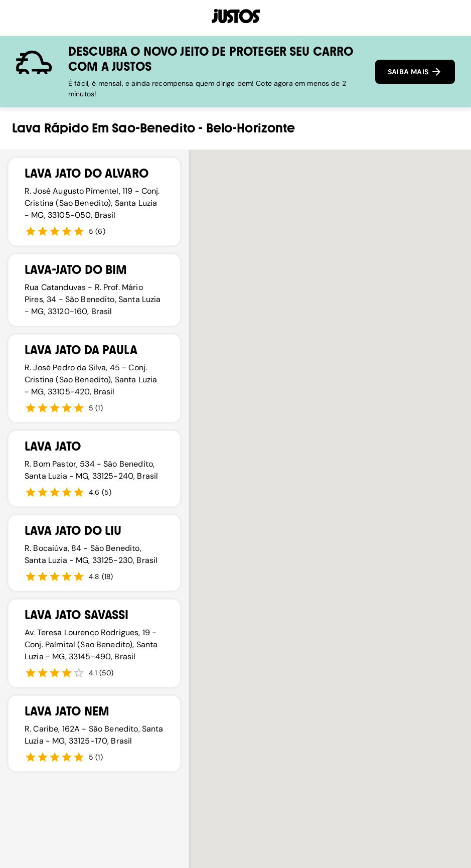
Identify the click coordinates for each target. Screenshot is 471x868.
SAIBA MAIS (415, 72)
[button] (333, 581)
